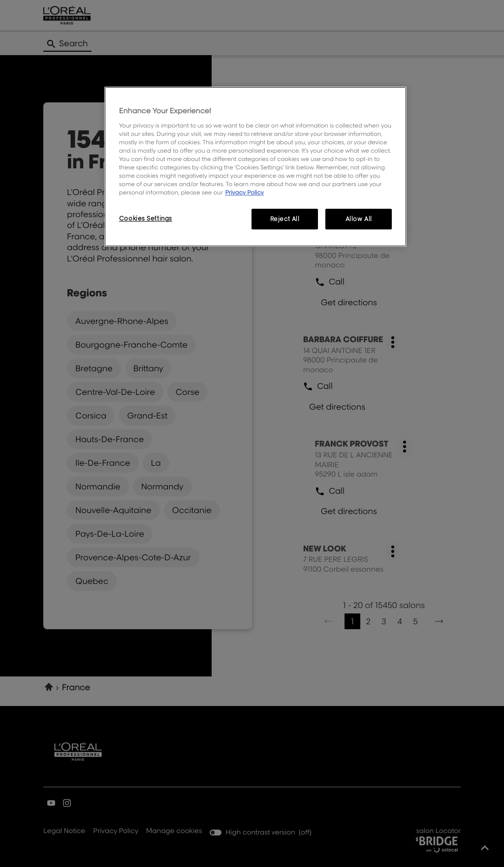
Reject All (285, 219)
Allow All (359, 219)
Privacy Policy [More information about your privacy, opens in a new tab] (244, 192)
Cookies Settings (146, 218)
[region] (255, 167)
